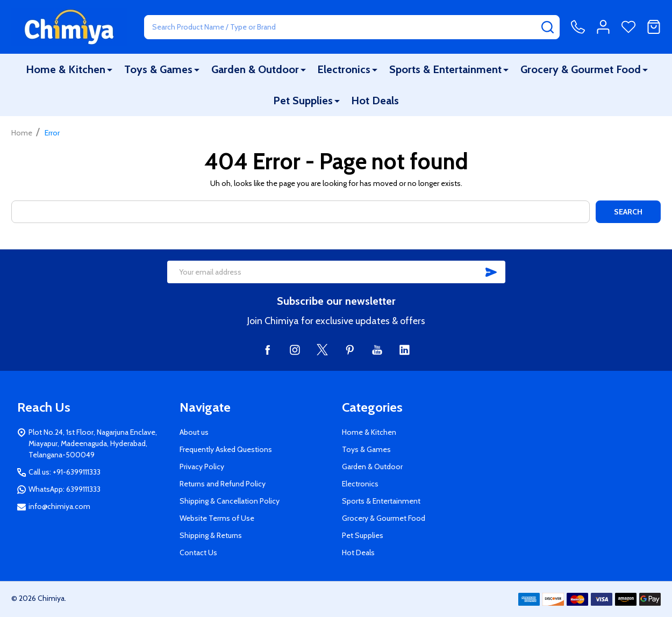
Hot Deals (375, 101)
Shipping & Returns (211, 535)
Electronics (344, 69)
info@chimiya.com (59, 506)
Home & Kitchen (66, 69)
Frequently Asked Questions (226, 449)
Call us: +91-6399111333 (65, 472)
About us (194, 432)
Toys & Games (158, 69)
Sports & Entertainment (445, 69)
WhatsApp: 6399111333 (65, 489)
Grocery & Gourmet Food (581, 69)
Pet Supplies (303, 101)
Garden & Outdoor (255, 69)
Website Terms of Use (217, 518)
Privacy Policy (202, 467)
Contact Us (198, 553)
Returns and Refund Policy (223, 484)
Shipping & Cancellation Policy (230, 501)
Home (22, 133)
